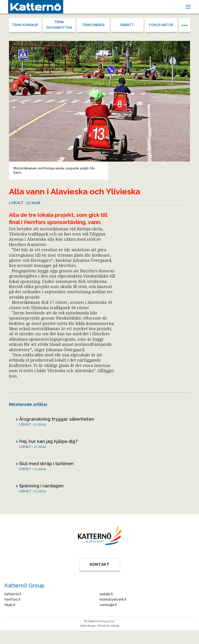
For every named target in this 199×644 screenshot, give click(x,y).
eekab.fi (106, 594)
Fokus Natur (161, 25)
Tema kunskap (25, 25)
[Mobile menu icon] (188, 7)
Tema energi (93, 25)
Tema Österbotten (59, 25)
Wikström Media (108, 626)
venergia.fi (108, 605)
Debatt (127, 25)
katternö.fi (13, 594)
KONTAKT (99, 564)
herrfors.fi (12, 599)
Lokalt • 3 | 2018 (25, 203)
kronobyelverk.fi (113, 599)
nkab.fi (10, 605)
